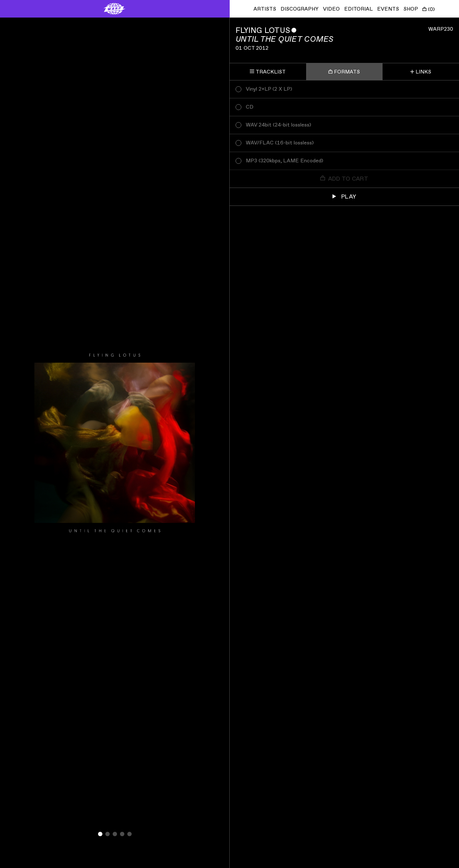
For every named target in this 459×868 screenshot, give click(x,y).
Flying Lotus (263, 31)
